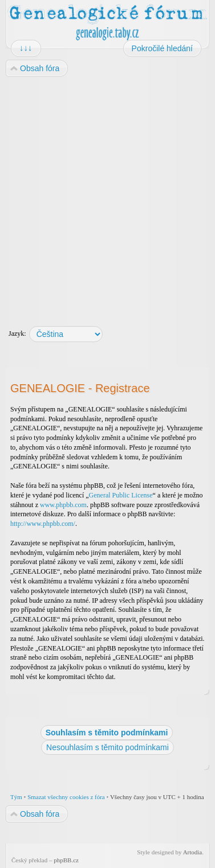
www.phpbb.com (63, 505)
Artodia (193, 852)
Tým (16, 797)
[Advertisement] (107, 196)
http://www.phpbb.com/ (43, 524)
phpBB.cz (66, 860)
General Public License (121, 495)
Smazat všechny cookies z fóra (66, 797)
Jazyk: (17, 334)
